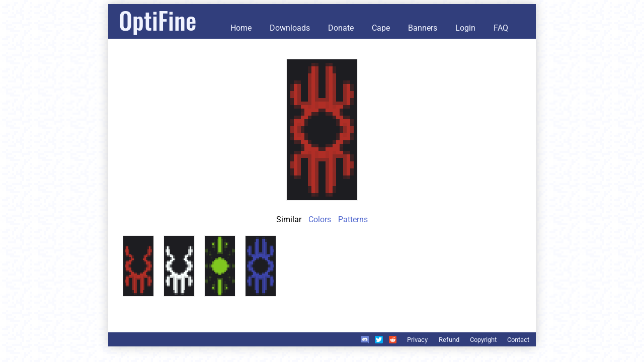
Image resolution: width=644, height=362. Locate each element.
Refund (449, 340)
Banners (423, 28)
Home (241, 28)
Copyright (483, 340)
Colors (320, 219)
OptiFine (157, 20)
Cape (381, 28)
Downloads (290, 28)
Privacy (417, 340)
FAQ (501, 28)
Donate (341, 28)
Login (465, 28)
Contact (518, 340)
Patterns (353, 219)
